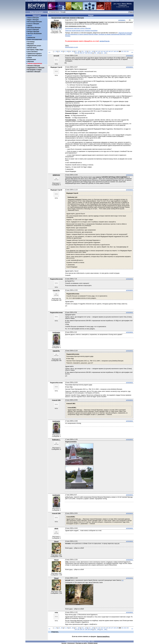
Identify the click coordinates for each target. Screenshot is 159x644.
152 (125, 51)
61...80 (72, 51)
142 (99, 51)
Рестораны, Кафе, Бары (35, 50)
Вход (32, 12)
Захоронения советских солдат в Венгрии (78, 28)
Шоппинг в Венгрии (34, 72)
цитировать (122, 20)
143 (102, 51)
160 (91, 53)
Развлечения (32, 60)
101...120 (84, 51)
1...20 (55, 51)
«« (49, 52)
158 (86, 53)
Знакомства (31, 38)
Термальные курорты (35, 54)
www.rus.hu (83, 641)
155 (78, 53)
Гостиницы (31, 42)
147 (112, 51)
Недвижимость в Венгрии (36, 68)
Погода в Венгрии (33, 32)
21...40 (61, 51)
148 (115, 51)
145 (107, 51)
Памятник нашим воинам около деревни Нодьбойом (81, 31)
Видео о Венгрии (33, 20)
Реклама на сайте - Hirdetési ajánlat (109, 1)
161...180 (97, 53)
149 (117, 51)
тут (123, 580)
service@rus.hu (105, 41)
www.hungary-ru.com (72, 641)
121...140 (91, 51)
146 (109, 51)
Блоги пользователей (35, 40)
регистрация (39, 12)
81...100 (78, 51)
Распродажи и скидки (34, 70)
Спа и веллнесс (33, 52)
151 (122, 51)
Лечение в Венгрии (34, 66)
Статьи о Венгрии (33, 24)
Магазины (31, 44)
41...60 (66, 51)
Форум (30, 36)
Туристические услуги (35, 56)
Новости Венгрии (33, 18)
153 (128, 51)
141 (97, 51)
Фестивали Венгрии (34, 28)
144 (104, 51)
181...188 (104, 53)
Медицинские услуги (34, 46)
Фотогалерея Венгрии (35, 22)
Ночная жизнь (32, 48)
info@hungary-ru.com (72, 47)
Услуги (30, 58)
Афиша (30, 26)
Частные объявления (34, 34)
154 (76, 53)
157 (83, 53)
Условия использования (127, 1)
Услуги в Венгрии (33, 30)
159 (89, 53)
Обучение (31, 62)
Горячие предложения (35, 63)
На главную (29, 1)
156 (81, 53)
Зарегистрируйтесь (103, 637)
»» (132, 52)
